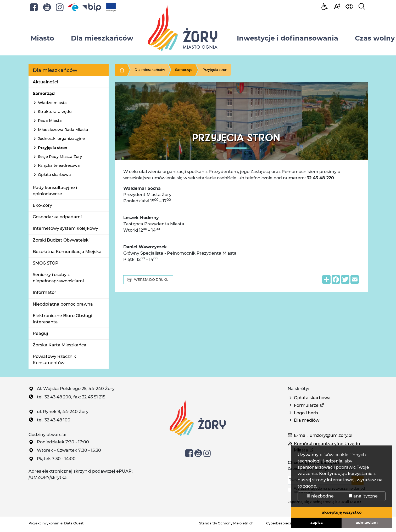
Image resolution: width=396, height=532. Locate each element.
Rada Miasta (50, 121)
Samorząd (44, 93)
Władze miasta (52, 103)
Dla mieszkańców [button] (102, 38)
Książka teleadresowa (59, 165)
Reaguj (40, 333)
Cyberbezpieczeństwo (285, 523)
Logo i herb (306, 413)
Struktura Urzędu (55, 112)
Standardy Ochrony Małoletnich (226, 523)
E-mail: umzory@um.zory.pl (323, 435)
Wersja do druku (148, 280)
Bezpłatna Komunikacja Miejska (67, 252)
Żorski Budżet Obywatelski (61, 240)
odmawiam (367, 523)
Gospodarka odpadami (57, 217)
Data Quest (74, 523)
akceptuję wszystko (342, 512)
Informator (44, 292)
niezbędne (320, 496)
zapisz (317, 523)
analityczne (363, 496)
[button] (337, 6)
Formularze (306, 405)
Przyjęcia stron (53, 148)
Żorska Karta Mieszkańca (60, 345)
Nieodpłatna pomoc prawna (63, 304)
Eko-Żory (42, 205)
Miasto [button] (42, 38)
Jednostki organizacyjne (61, 139)
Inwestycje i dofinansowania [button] (288, 38)
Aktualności (45, 82)
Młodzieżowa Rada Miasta (63, 130)
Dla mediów (307, 420)
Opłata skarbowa (54, 175)
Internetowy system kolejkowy (65, 228)
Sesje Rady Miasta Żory (60, 157)
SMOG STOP (46, 263)
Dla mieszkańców (150, 70)
